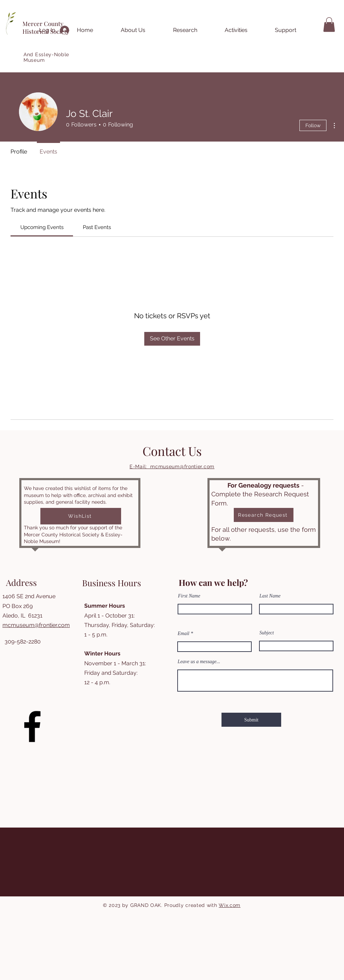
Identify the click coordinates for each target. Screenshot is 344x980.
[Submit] (251, 720)
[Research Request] (264, 515)
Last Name (270, 596)
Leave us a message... (199, 662)
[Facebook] (32, 726)
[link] (42, 227)
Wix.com (230, 905)
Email (183, 634)
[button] (329, 25)
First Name (189, 596)
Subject (267, 633)
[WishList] (81, 516)
